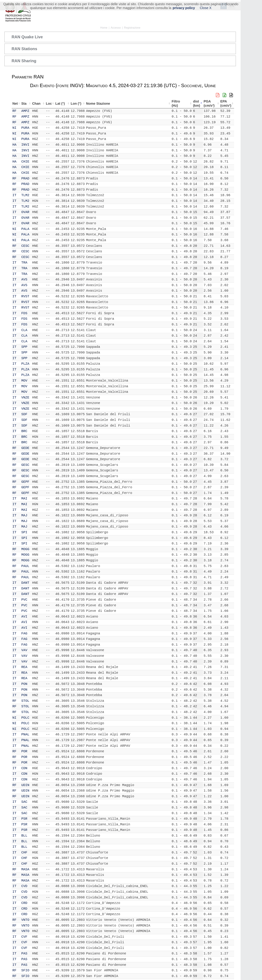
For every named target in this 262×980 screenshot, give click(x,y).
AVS (25, 279)
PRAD (26, 178)
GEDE (26, 448)
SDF (25, 414)
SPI (25, 532)
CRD (25, 903)
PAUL (26, 566)
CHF (25, 853)
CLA (25, 330)
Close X (206, 8)
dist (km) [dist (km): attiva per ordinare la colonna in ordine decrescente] (198, 103)
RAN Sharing (24, 61)
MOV (25, 381)
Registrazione (132, 28)
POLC (26, 718)
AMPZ (26, 111)
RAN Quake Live (27, 37)
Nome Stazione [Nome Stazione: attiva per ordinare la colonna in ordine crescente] (96, 104)
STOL (26, 701)
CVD (25, 886)
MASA (26, 869)
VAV (25, 650)
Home (104, 28)
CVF (25, 937)
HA (14, 145)
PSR (25, 819)
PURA (26, 128)
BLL (25, 836)
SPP (25, 347)
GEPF (26, 482)
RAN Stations (24, 49)
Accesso (116, 28)
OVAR (26, 212)
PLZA (26, 364)
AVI (25, 617)
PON (25, 684)
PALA (26, 229)
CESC (26, 246)
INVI (26, 145)
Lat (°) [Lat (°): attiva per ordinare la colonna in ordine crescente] (58, 104)
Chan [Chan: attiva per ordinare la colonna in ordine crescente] (35, 104)
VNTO (26, 920)
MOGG (26, 549)
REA (25, 667)
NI (14, 128)
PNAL (26, 734)
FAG (25, 633)
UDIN (26, 785)
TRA (25, 263)
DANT (26, 583)
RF (14, 111)
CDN (25, 768)
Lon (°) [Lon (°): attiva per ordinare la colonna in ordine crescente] (74, 104)
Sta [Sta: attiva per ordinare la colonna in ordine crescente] (24, 104)
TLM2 (26, 195)
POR (25, 751)
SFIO (26, 970)
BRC (25, 431)
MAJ (25, 515)
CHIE (26, 162)
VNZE (26, 398)
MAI (25, 499)
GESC (26, 465)
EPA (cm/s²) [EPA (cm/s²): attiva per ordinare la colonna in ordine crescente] (225, 103)
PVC (25, 600)
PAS (25, 953)
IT (14, 195)
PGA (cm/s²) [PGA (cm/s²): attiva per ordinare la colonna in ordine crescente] (211, 103)
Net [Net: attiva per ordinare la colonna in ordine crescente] (15, 104)
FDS (25, 313)
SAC (25, 802)
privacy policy (184, 8)
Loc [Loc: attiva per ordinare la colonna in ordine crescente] (46, 104)
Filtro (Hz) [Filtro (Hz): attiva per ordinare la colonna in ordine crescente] (176, 103)
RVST (26, 296)
